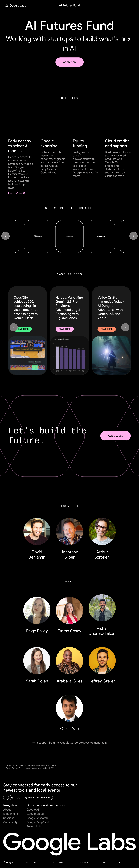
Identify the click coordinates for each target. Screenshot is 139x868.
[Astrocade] (101, 237)
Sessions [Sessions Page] (9, 818)
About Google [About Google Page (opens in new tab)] (33, 863)
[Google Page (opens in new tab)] (8, 864)
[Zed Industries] (38, 237)
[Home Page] (16, 5)
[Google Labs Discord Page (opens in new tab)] (6, 797)
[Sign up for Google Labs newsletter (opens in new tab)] (37, 797)
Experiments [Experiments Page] (11, 814)
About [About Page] (7, 810)
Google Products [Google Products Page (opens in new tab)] (60, 863)
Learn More (17, 193)
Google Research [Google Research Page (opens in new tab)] (37, 818)
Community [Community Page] (10, 822)
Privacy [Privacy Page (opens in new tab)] (84, 863)
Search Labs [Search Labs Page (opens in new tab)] (34, 826)
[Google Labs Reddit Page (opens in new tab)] (12, 797)
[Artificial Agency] (69, 237)
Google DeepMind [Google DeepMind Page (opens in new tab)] (38, 822)
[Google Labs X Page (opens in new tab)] (18, 797)
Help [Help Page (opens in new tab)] (121, 863)
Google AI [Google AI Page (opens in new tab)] (33, 810)
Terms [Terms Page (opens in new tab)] (103, 863)
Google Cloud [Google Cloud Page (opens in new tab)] (35, 814)
